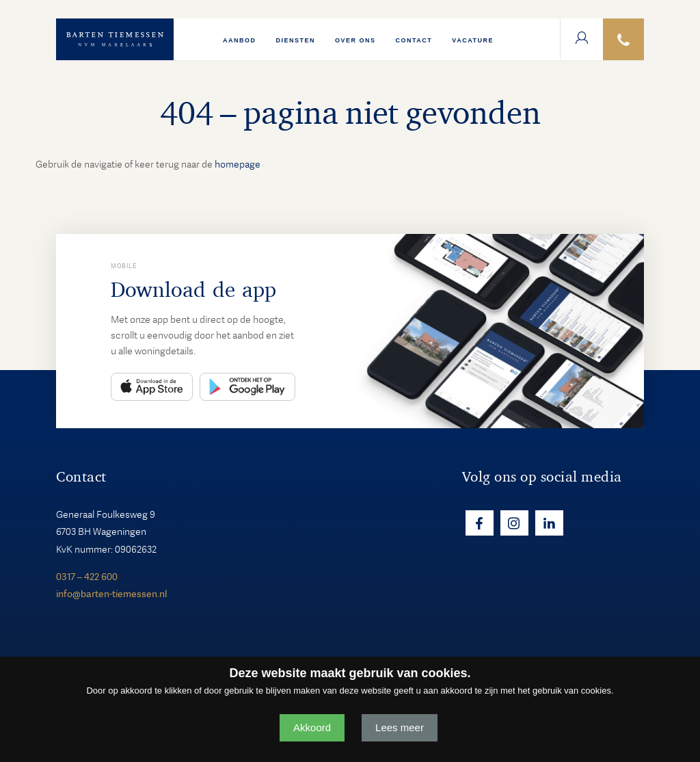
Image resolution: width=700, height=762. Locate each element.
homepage (238, 164)
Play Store (248, 387)
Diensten (295, 40)
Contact (414, 40)
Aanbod (240, 40)
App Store (152, 387)
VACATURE (473, 40)
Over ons (355, 40)
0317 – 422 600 (87, 577)
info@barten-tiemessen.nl (111, 594)
